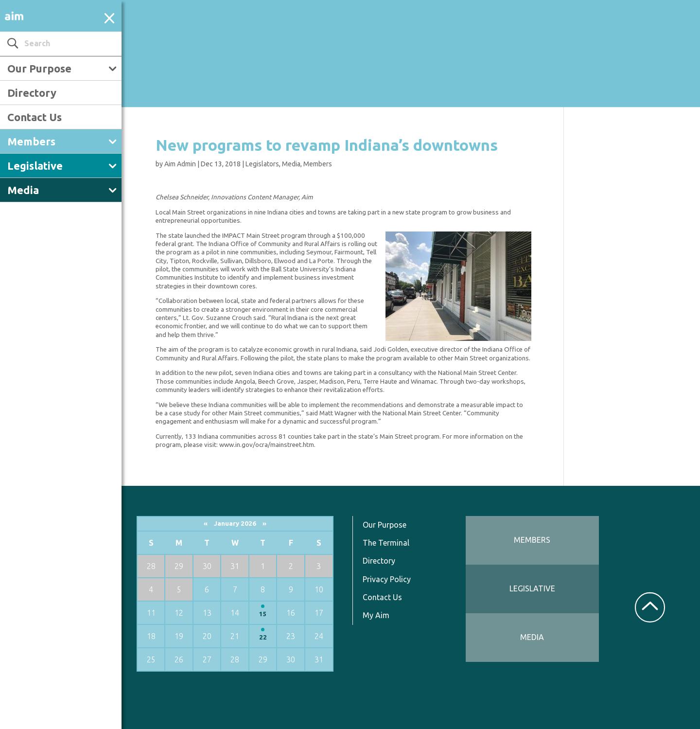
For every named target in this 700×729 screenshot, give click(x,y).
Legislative (35, 166)
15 (263, 614)
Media (23, 190)
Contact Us (35, 117)
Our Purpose (39, 68)
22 (263, 637)
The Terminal (386, 543)
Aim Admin (180, 164)
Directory (32, 93)
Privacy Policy (387, 579)
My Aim (376, 615)
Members (31, 141)
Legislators (262, 164)
